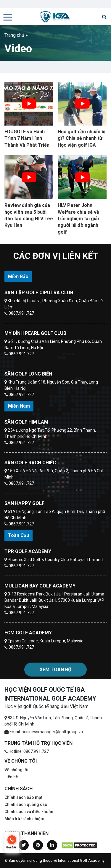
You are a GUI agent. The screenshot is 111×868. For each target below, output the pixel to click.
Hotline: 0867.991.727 (29, 751)
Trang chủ (14, 35)
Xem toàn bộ (55, 670)
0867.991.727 (21, 313)
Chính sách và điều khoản (29, 812)
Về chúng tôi (16, 770)
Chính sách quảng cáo (26, 804)
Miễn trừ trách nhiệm (24, 819)
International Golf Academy (81, 860)
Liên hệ (11, 777)
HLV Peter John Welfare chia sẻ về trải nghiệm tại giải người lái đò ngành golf (78, 219)
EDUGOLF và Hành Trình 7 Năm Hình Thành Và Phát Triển (27, 138)
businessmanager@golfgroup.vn (52, 732)
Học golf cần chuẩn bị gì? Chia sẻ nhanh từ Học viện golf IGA (82, 138)
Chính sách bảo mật (23, 797)
